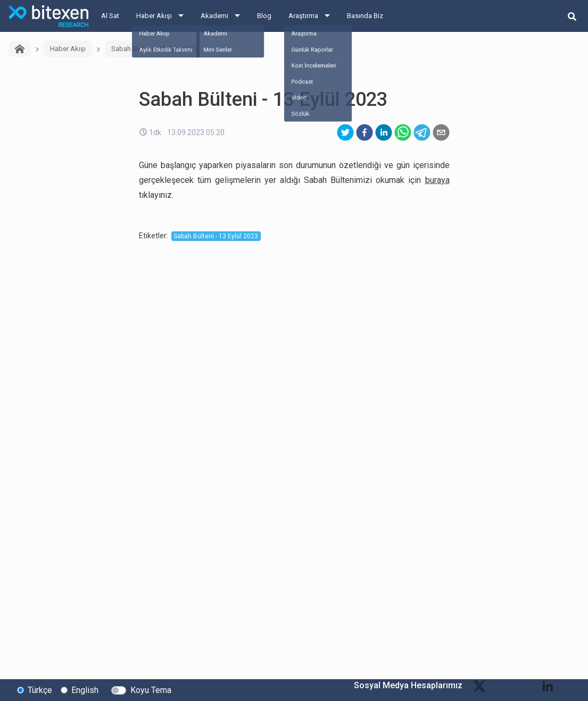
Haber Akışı (154, 16)
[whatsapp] (403, 132)
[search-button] (572, 16)
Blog (264, 16)
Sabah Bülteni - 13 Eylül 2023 (155, 49)
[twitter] (345, 132)
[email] (441, 132)
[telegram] (422, 132)
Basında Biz (365, 16)
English (85, 690)
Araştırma (303, 16)
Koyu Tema (151, 690)
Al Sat (110, 16)
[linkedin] (384, 132)
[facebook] (365, 132)
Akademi (214, 16)
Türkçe (40, 690)
